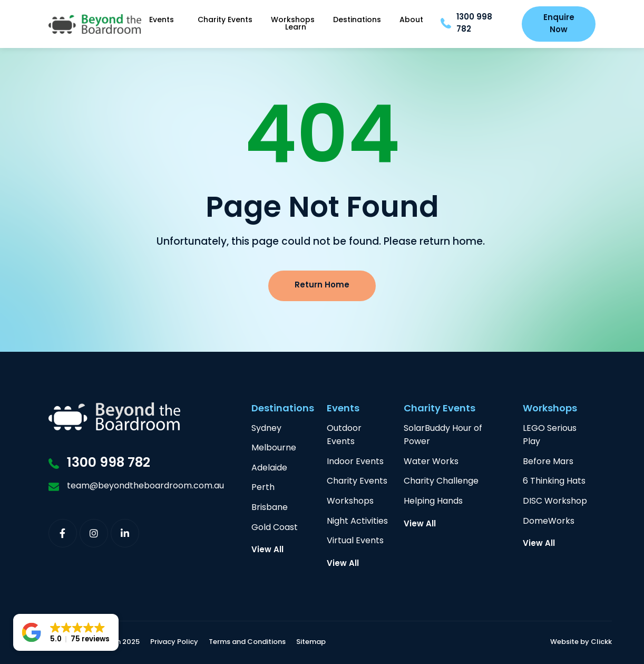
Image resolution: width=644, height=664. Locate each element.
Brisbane (270, 508)
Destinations (357, 21)
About (411, 21)
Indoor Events (355, 462)
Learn (296, 28)
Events (164, 21)
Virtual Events (355, 541)
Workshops (293, 21)
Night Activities (357, 522)
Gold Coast (275, 528)
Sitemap (311, 643)
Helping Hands (433, 502)
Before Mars (548, 462)
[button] (66, 632)
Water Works (431, 462)
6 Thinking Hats (554, 482)
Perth (263, 488)
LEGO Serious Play (550, 436)
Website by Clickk (581, 643)
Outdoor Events (344, 436)
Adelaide (269, 469)
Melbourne (274, 449)
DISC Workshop (555, 502)
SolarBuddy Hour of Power (443, 436)
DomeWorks (549, 522)
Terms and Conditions (247, 643)
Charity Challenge (441, 482)
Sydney (266, 429)
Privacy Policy (174, 643)
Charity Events (225, 21)
